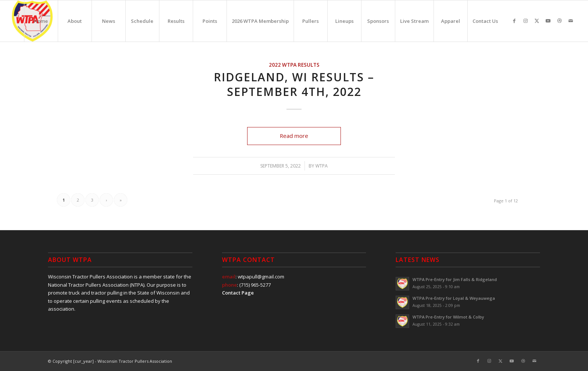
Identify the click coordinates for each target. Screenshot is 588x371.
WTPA (322, 166)
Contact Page (238, 293)
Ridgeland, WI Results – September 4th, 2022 (294, 84)
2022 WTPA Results (294, 65)
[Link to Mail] (571, 21)
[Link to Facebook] (514, 21)
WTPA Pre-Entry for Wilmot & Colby (448, 317)
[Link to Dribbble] (559, 21)
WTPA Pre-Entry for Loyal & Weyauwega (454, 298)
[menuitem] (41, 21)
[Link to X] (537, 21)
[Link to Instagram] (526, 21)
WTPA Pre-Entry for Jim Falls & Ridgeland (455, 279)
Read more (294, 136)
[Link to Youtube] (548, 21)
